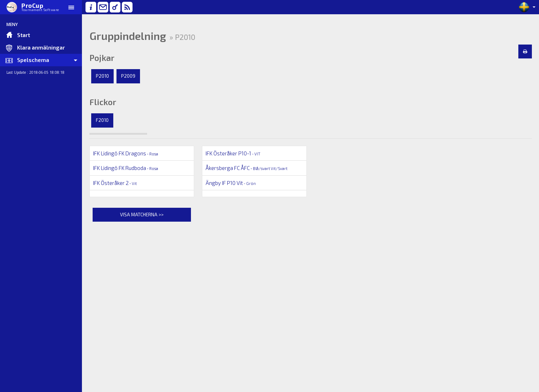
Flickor (103, 102)
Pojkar (102, 58)
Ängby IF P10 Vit (231, 183)
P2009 (128, 76)
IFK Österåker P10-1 (233, 153)
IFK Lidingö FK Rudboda (126, 168)
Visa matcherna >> (142, 215)
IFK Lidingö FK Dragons (126, 153)
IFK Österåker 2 (115, 183)
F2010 (102, 120)
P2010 (102, 76)
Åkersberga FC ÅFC (247, 168)
